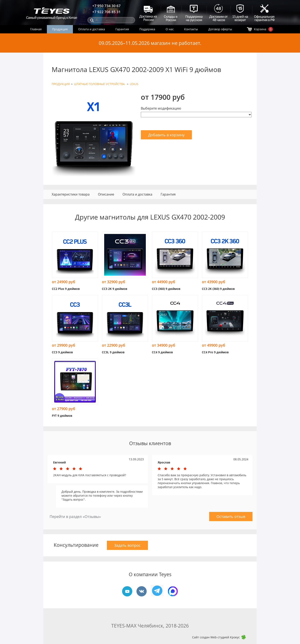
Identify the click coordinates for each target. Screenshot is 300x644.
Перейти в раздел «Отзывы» (75, 516)
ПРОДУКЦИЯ (61, 84)
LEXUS (134, 84)
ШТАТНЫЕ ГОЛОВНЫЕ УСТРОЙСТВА (100, 84)
